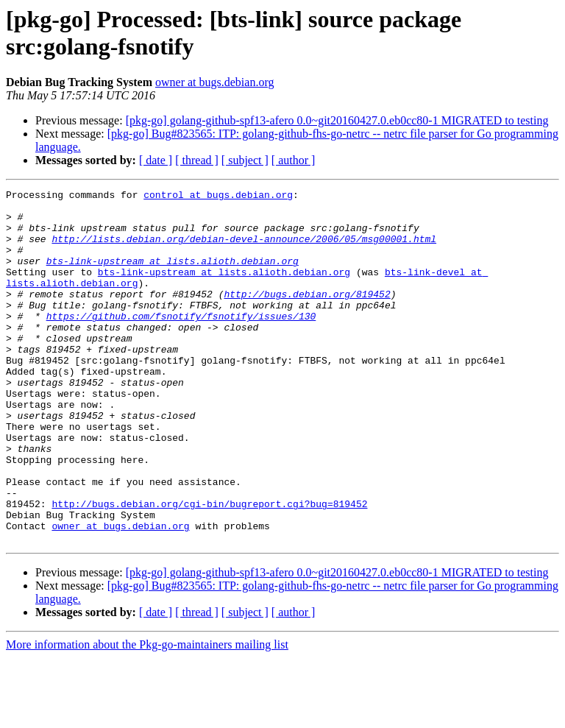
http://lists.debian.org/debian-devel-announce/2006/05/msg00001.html (244, 250)
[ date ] (156, 160)
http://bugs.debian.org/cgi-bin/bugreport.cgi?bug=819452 (209, 568)
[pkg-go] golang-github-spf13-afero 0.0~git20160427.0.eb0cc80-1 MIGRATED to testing (337, 120)
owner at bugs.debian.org (214, 82)
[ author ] (294, 160)
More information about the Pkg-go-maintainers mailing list (147, 715)
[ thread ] (197, 160)
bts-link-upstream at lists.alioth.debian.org (173, 276)
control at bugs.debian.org (218, 197)
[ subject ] (245, 160)
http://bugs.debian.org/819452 (307, 316)
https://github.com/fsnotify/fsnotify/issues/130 (181, 342)
